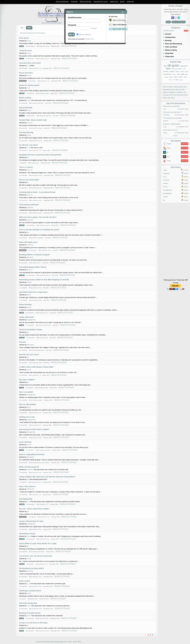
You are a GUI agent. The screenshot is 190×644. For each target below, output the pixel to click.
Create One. (89, 39)
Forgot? (94, 28)
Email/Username (75, 17)
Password (72, 25)
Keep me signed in (84, 35)
